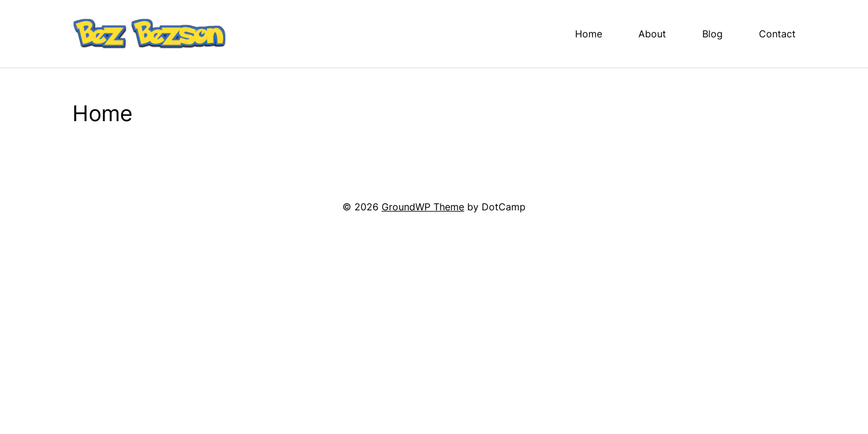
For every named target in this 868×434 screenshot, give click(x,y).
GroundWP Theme (423, 207)
